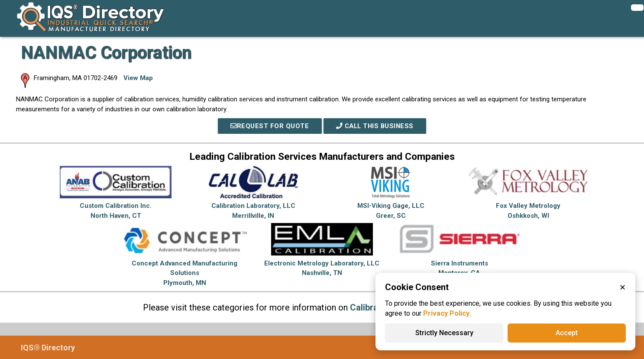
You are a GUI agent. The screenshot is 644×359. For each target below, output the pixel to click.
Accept (567, 333)
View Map (138, 78)
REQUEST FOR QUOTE (268, 126)
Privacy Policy (446, 313)
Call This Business (375, 126)
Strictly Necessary (444, 333)
